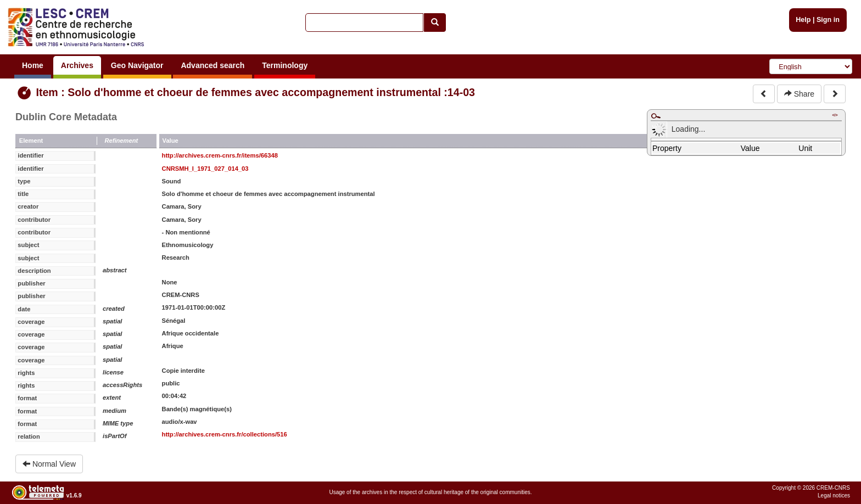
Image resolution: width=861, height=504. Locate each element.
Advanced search (213, 65)
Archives (77, 65)
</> (835, 115)
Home (33, 65)
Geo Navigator (137, 65)
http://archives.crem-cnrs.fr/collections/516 (225, 434)
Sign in (828, 20)
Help (803, 20)
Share (799, 94)
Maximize (656, 116)
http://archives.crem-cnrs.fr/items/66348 (220, 155)
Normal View (49, 464)
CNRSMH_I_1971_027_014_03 (205, 169)
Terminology (285, 65)
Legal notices (834, 495)
